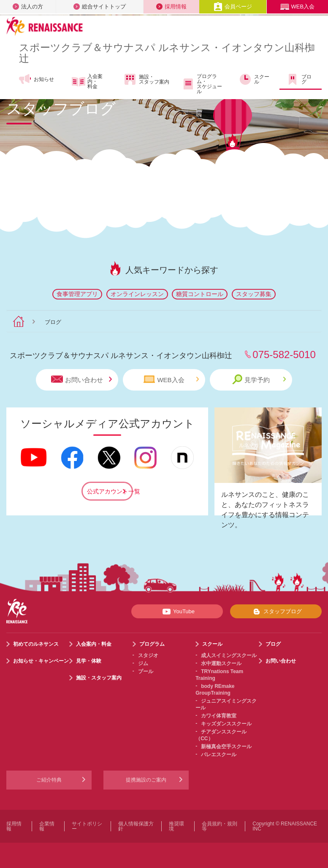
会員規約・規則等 (220, 826)
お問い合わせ (81, 379)
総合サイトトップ (100, 7)
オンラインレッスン (137, 294)
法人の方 (28, 7)
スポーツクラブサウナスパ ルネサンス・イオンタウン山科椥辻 (167, 53)
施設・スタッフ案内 (146, 79)
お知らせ (36, 79)
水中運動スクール (221, 663)
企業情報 (47, 826)
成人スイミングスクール (229, 655)
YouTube (177, 612)
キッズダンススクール (226, 724)
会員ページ (233, 7)
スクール (254, 79)
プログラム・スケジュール (202, 84)
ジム (143, 663)
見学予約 (259, 379)
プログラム (152, 644)
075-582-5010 (284, 354)
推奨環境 (176, 826)
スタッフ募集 (254, 294)
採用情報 (171, 7)
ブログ (299, 79)
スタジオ (148, 655)
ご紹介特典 (49, 780)
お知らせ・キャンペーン (41, 661)
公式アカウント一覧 (110, 491)
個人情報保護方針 (136, 826)
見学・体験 (89, 661)
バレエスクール (219, 755)
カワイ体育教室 (219, 716)
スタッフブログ (276, 612)
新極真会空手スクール (226, 747)
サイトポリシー (87, 826)
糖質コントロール (200, 294)
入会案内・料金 (87, 81)
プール (146, 671)
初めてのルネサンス (36, 644)
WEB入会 (298, 7)
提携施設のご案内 (146, 780)
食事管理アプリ (77, 294)
